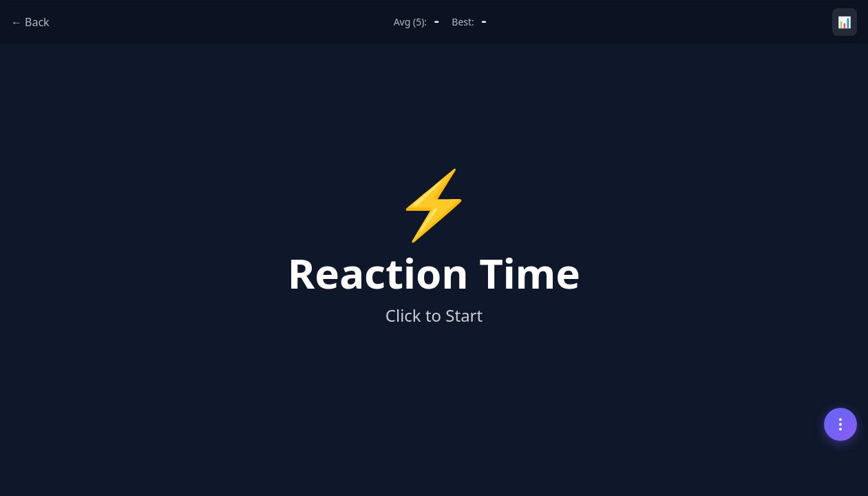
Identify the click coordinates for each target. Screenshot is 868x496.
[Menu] (840, 424)
